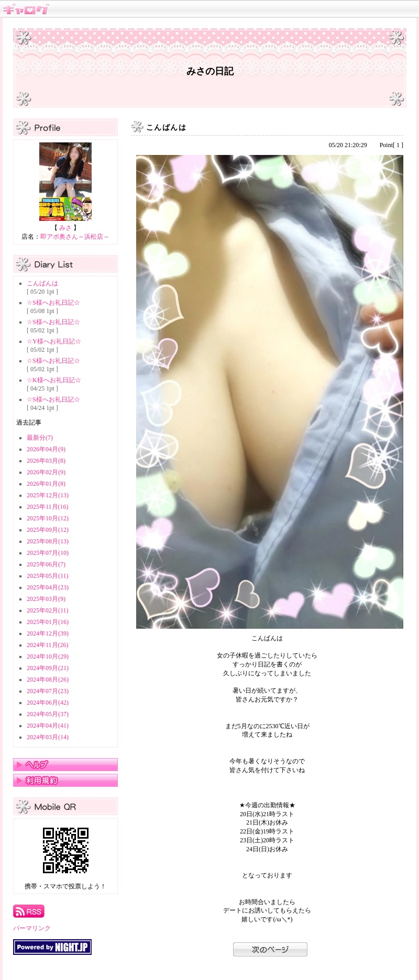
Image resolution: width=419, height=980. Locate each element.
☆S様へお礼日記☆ (53, 303)
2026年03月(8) (46, 461)
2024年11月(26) (48, 645)
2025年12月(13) (48, 495)
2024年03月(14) (48, 737)
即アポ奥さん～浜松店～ (75, 237)
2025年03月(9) (46, 599)
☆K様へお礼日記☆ (54, 380)
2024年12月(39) (48, 633)
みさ (65, 228)
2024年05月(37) (48, 714)
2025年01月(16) (48, 622)
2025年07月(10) (48, 553)
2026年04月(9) (46, 449)
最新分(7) (40, 438)
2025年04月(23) (48, 587)
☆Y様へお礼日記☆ (54, 341)
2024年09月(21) (48, 668)
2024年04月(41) (48, 726)
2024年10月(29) (48, 656)
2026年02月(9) (46, 472)
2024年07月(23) (48, 691)
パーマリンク (32, 928)
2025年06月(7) (46, 564)
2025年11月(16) (48, 507)
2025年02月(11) (48, 610)
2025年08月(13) (48, 541)
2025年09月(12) (48, 530)
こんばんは (42, 283)
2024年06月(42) (48, 703)
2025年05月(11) (48, 576)
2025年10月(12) (48, 518)
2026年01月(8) (46, 484)
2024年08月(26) (48, 680)
